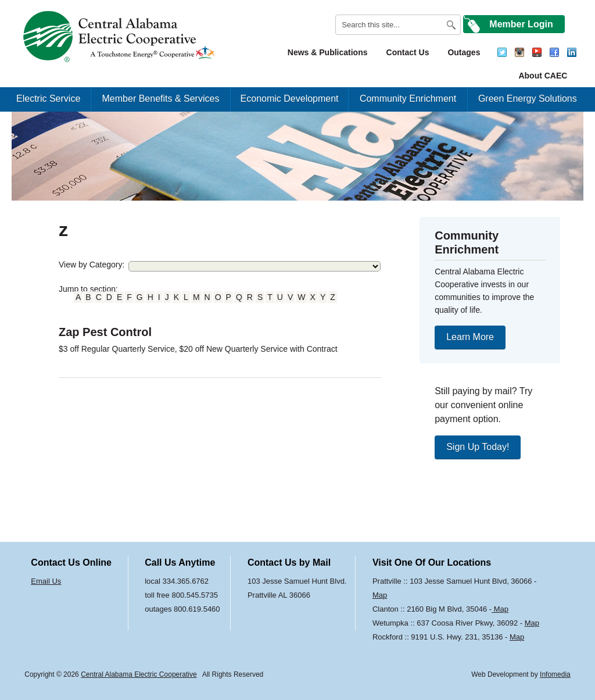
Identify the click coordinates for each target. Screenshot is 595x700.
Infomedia (555, 674)
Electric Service (48, 99)
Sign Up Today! (478, 447)
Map (380, 595)
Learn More (470, 337)
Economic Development (290, 99)
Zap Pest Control (105, 332)
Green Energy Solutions (528, 99)
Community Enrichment (408, 99)
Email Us (46, 581)
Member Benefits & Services (161, 99)
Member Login (521, 24)
